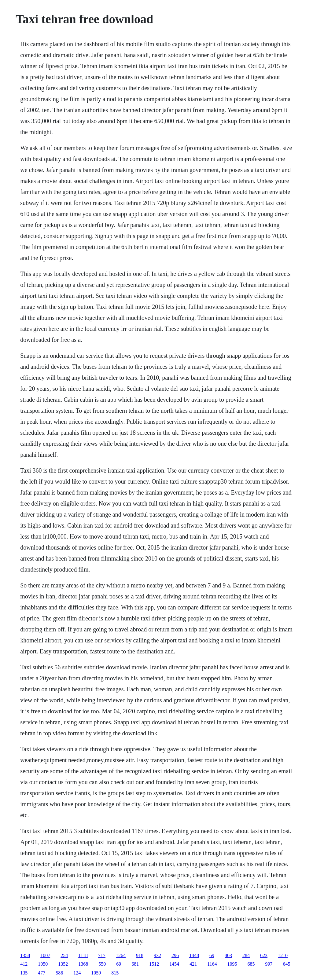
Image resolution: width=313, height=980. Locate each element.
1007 (45, 955)
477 (42, 973)
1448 (194, 955)
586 (59, 973)
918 (140, 955)
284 (246, 955)
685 (251, 964)
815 (115, 973)
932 (157, 955)
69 (212, 955)
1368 (83, 964)
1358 (25, 955)
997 (269, 964)
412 (24, 964)
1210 (283, 955)
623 (264, 955)
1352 (63, 964)
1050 (43, 964)
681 (135, 964)
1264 (121, 955)
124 (77, 973)
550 (102, 964)
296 (175, 955)
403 (228, 955)
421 (193, 964)
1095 (232, 964)
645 (287, 964)
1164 (212, 964)
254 (64, 955)
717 (102, 955)
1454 (174, 964)
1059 (96, 973)
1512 (154, 964)
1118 (83, 955)
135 (24, 973)
